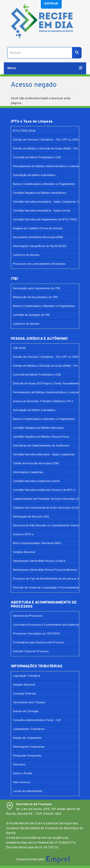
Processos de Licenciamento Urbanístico (39, 264)
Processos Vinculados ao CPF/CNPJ (37, 634)
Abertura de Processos (28, 616)
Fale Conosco (22, 782)
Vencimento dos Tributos (29, 703)
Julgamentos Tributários (29, 729)
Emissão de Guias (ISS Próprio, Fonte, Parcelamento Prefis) (51, 384)
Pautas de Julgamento (27, 738)
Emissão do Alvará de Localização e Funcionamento (46, 588)
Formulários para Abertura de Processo (39, 643)
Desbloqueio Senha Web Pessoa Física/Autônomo (45, 570)
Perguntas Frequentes (27, 756)
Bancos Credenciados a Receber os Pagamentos (44, 184)
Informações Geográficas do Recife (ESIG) (40, 246)
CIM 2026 (19, 348)
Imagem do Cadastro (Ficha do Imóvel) (38, 229)
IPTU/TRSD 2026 (24, 131)
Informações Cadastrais (28, 472)
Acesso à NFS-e (23, 534)
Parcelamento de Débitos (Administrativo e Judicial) (46, 166)
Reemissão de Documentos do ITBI (35, 297)
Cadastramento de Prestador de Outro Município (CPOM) (50, 499)
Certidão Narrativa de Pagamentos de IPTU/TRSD (45, 220)
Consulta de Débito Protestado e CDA (37, 158)
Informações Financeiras (29, 747)
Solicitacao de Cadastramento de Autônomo (41, 446)
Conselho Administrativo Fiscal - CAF (37, 720)
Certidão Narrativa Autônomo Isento (36, 481)
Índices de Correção (26, 711)
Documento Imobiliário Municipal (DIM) (38, 237)
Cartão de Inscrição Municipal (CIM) (36, 463)
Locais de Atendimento (28, 791)
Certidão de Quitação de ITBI (31, 315)
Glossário (19, 765)
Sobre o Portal (22, 774)
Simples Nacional (24, 552)
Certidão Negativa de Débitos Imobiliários (40, 193)
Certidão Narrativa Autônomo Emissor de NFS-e (44, 490)
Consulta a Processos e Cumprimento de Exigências (46, 625)
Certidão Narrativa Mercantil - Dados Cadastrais (44, 455)
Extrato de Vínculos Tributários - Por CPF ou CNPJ (46, 140)
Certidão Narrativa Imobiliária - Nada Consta (42, 211)
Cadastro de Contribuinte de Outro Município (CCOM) (48, 508)
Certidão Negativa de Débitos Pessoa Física (41, 437)
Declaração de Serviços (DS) (31, 517)
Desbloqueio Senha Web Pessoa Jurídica (39, 561)
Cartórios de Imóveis (26, 255)
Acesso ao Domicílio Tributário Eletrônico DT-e (43, 401)
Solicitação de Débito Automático (34, 175)
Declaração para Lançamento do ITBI (36, 288)
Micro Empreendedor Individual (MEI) (37, 543)
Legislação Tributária (27, 676)
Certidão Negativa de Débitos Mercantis (38, 428)
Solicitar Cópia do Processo (31, 651)
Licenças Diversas (24, 694)
